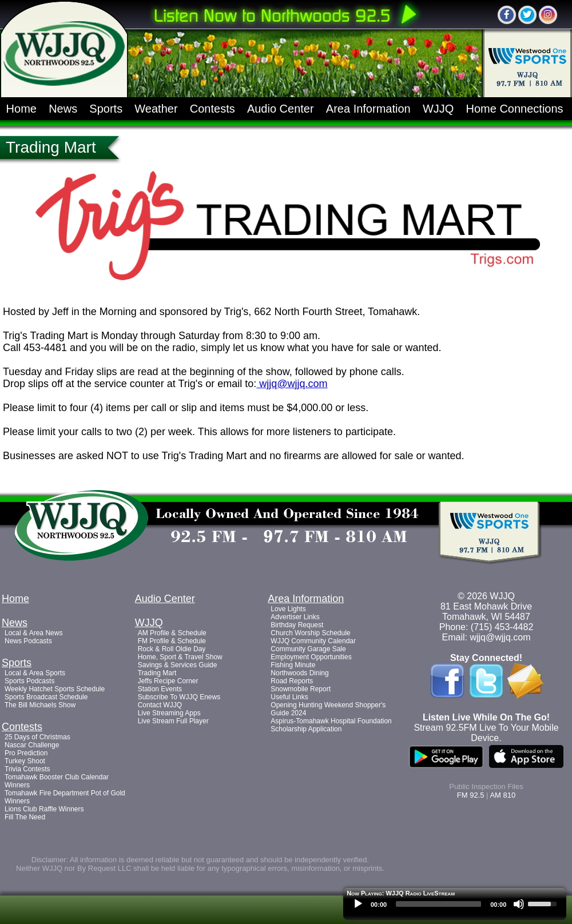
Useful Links (289, 697)
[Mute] (519, 904)
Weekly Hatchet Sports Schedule (55, 689)
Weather (156, 109)
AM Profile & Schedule (172, 633)
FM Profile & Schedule (172, 641)
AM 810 (503, 795)
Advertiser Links (295, 617)
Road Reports (292, 681)
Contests (212, 109)
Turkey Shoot (25, 761)
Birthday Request (297, 625)
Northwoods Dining (299, 673)
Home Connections (515, 109)
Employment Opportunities (311, 657)
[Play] (358, 904)
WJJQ (438, 109)
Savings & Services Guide (178, 665)
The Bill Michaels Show (40, 705)
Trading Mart (157, 673)
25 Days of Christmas (37, 737)
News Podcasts (28, 641)
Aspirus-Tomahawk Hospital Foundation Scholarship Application (331, 725)
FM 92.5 (471, 795)
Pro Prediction (26, 753)
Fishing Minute (293, 665)
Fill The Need (25, 817)
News (63, 109)
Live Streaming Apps (169, 713)
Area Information (368, 109)
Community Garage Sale (308, 649)
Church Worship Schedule (310, 633)
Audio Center (281, 109)
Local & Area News (33, 633)
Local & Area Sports (35, 673)
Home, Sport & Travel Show (180, 657)
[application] (455, 907)
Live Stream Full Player (173, 721)
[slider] (438, 904)
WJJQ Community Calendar (313, 641)
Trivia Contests (27, 769)
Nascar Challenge (32, 745)
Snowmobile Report (301, 689)
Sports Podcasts (29, 681)
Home (21, 109)
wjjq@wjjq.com (292, 384)
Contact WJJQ (160, 705)
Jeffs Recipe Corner (168, 681)
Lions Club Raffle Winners (44, 809)
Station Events (160, 689)
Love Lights (288, 609)
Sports (106, 109)
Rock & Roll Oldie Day (172, 649)
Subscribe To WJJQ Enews (179, 697)
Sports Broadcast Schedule (46, 697)
